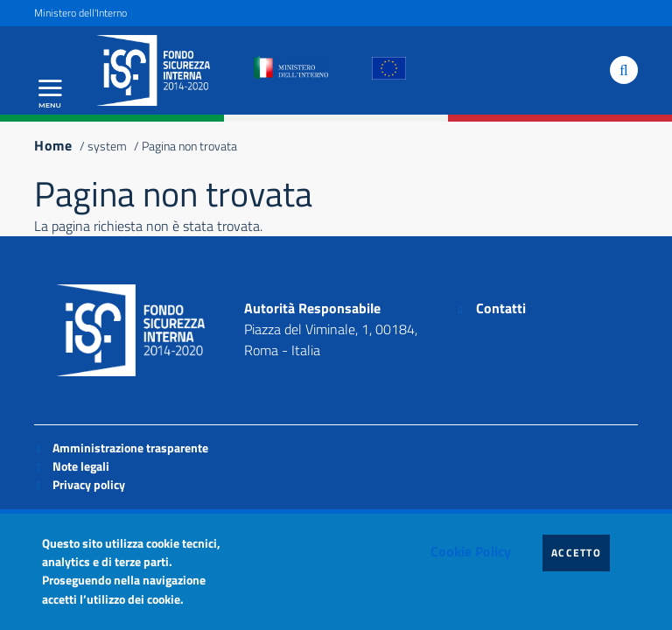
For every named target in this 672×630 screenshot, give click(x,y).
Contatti (501, 308)
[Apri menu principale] (50, 94)
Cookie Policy (471, 551)
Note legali (81, 466)
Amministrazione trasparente (130, 448)
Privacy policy (89, 484)
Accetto (581, 552)
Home (53, 145)
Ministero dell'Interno (80, 13)
